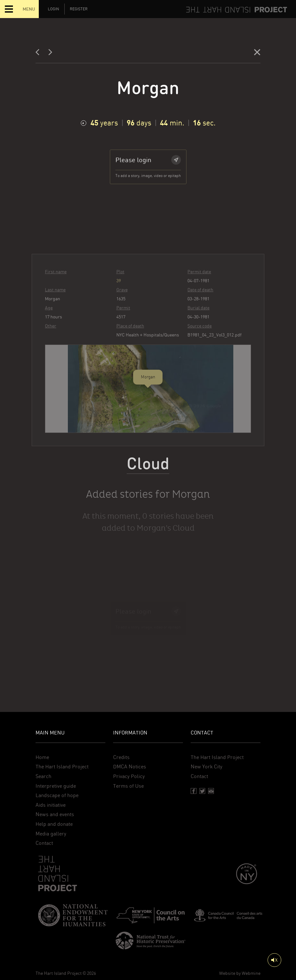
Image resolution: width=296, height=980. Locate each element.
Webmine (251, 973)
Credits (121, 757)
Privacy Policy (129, 776)
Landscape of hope (57, 795)
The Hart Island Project (62, 767)
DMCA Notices (130, 767)
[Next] (50, 54)
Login (53, 9)
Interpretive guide (56, 786)
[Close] (257, 54)
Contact (44, 843)
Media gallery (51, 834)
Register (79, 9)
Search (43, 776)
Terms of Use (128, 786)
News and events (55, 814)
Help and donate (54, 824)
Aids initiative (51, 805)
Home (42, 757)
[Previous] (39, 54)
